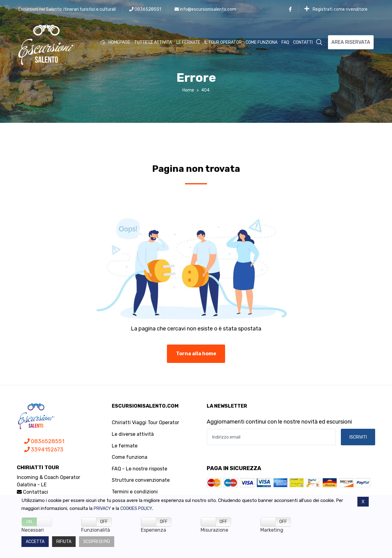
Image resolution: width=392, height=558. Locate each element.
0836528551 (145, 9)
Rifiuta (64, 542)
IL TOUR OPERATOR (223, 42)
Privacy (102, 509)
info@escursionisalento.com (205, 9)
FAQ (285, 42)
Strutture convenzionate (141, 480)
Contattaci (32, 492)
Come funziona (130, 457)
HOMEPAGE (115, 42)
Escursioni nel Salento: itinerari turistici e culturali (67, 9)
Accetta (35, 542)
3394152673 (44, 450)
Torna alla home (196, 354)
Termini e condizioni (135, 492)
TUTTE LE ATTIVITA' (153, 42)
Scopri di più (97, 542)
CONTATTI (303, 42)
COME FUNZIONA (262, 42)
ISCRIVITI (358, 437)
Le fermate (125, 446)
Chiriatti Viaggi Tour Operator (145, 422)
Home (188, 90)
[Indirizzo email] (271, 437)
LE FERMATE (188, 42)
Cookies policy (136, 509)
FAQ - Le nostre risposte (139, 469)
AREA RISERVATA (351, 42)
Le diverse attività (133, 434)
